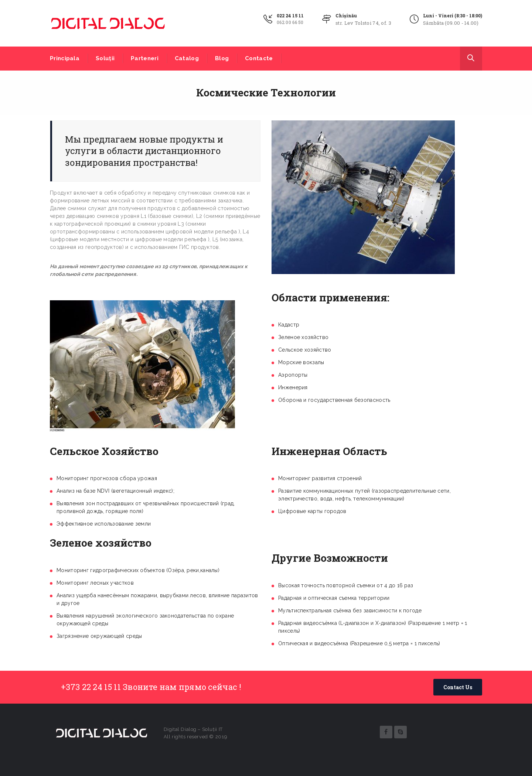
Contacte (259, 58)
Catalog (187, 58)
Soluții (105, 58)
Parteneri (145, 58)
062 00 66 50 (290, 22)
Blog (222, 58)
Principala (65, 58)
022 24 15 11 (290, 16)
